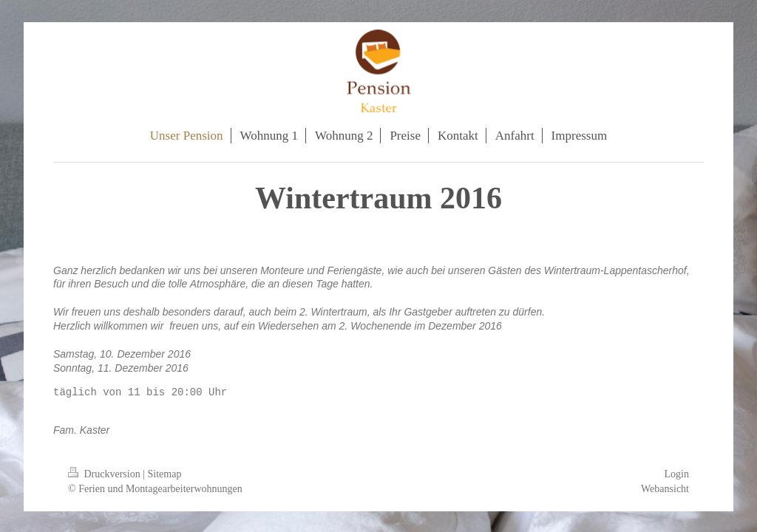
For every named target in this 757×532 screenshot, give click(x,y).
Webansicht (665, 489)
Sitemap (165, 474)
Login (677, 474)
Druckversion (105, 474)
